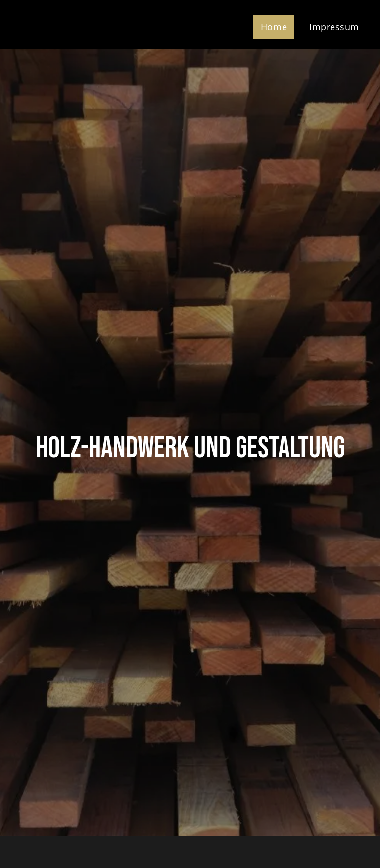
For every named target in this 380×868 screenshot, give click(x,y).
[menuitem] (278, 27)
